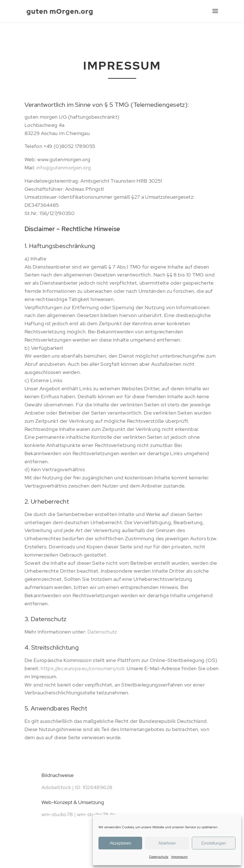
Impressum (179, 857)
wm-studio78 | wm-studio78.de (79, 814)
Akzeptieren (120, 843)
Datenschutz (159, 857)
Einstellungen (214, 843)
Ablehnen (167, 843)
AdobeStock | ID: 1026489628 (77, 787)
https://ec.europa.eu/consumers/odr (82, 668)
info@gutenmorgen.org (64, 168)
